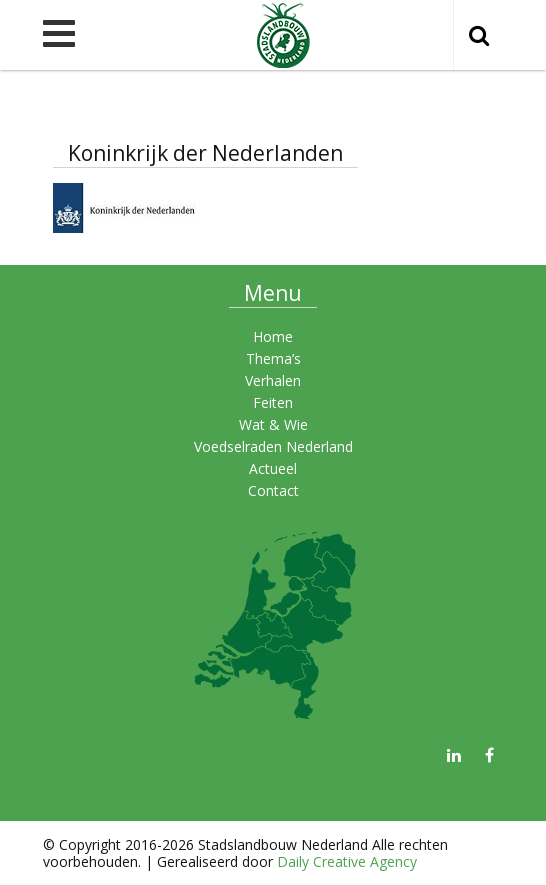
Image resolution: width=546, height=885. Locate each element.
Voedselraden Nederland (273, 446)
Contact (273, 490)
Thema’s (273, 358)
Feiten (273, 402)
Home (273, 336)
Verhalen (273, 380)
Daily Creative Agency (347, 861)
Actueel (273, 468)
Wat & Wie (273, 424)
